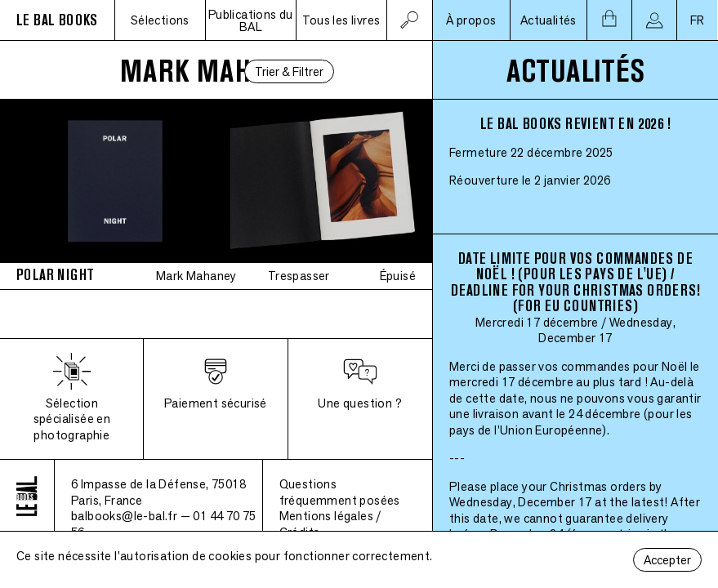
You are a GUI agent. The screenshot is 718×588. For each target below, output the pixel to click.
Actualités (549, 20)
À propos (471, 20)
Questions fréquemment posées (340, 492)
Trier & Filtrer (289, 71)
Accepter (667, 560)
